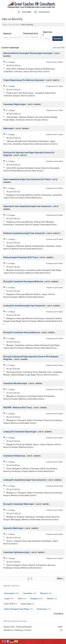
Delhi (20, 598)
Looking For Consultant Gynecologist (20, 432)
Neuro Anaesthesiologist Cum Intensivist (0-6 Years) (27, 179)
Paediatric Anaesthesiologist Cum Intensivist (24, 233)
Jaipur (7, 598)
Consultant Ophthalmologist (16, 552)
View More (58, 613)
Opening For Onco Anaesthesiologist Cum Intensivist (27, 206)
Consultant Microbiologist (15, 383)
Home (5, 25)
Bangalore (35, 598)
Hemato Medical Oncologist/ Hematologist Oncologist (28, 53)
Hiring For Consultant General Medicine (22, 332)
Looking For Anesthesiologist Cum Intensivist (24, 306)
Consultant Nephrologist (15, 104)
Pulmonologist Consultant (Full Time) (21, 257)
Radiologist (9, 128)
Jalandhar (28, 593)
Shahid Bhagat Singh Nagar (17, 609)
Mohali (50, 598)
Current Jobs (14, 25)
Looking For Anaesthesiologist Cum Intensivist (25, 480)
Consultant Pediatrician (14, 456)
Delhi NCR (9, 604)
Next (60, 578)
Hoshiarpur (42, 609)
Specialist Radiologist (13, 528)
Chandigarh (10, 593)
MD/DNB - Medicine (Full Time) (18, 407)
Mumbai (44, 593)
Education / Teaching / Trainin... (18, 630)
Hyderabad (26, 604)
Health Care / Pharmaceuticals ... (18, 627)
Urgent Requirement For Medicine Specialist (24, 80)
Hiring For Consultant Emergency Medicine (23, 281)
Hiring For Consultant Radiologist (19, 504)
